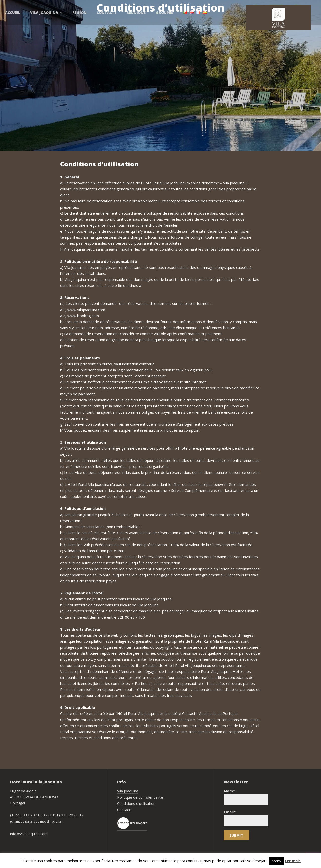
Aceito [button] (276, 861)
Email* (246, 818)
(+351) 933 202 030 (27, 815)
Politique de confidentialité (140, 797)
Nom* (246, 797)
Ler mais (293, 861)
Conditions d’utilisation (136, 803)
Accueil (13, 12)
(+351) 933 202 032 (66, 815)
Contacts (125, 810)
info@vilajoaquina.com (29, 834)
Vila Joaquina (128, 791)
